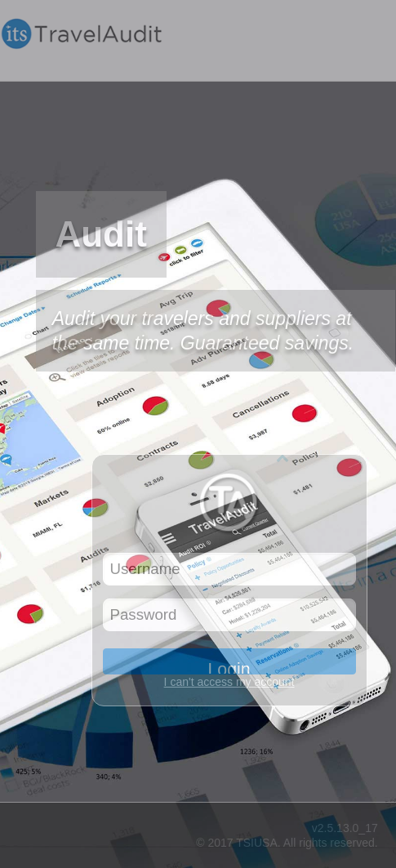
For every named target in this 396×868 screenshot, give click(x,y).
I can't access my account (229, 682)
